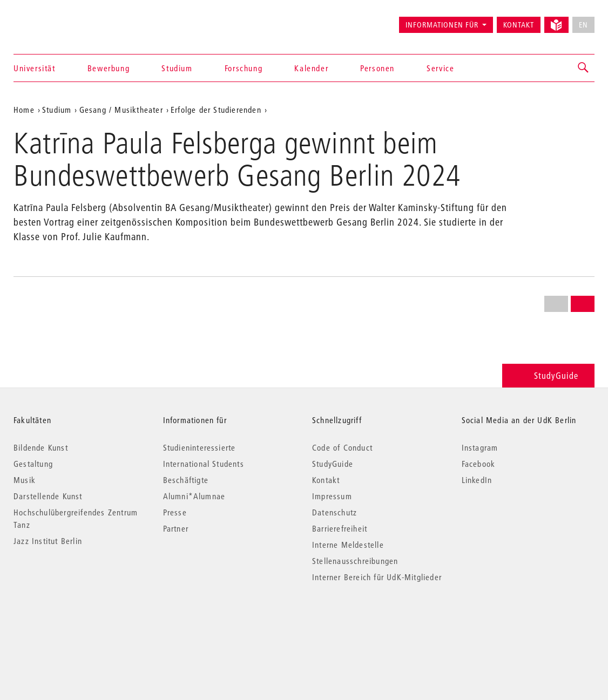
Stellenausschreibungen (355, 561)
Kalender (311, 68)
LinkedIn (477, 480)
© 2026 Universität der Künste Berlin (70, 623)
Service (440, 68)
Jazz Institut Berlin (48, 541)
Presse (175, 512)
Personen (377, 68)
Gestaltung (33, 464)
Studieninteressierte (200, 447)
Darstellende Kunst (48, 496)
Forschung (244, 68)
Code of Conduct (342, 447)
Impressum (332, 496)
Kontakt (519, 25)
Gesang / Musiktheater (121, 110)
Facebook (479, 464)
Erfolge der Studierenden (216, 110)
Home (24, 110)
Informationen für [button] (442, 25)
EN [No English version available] (583, 25)
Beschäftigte (186, 480)
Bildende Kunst (41, 447)
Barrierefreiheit (340, 528)
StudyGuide (548, 375)
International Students (204, 464)
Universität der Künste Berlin (56, 20)
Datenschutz (335, 512)
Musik (25, 480)
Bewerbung (109, 68)
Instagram (480, 447)
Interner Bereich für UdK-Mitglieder (377, 577)
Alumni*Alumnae (194, 496)
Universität (35, 68)
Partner (176, 528)
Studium (177, 68)
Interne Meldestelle (348, 545)
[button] (584, 68)
